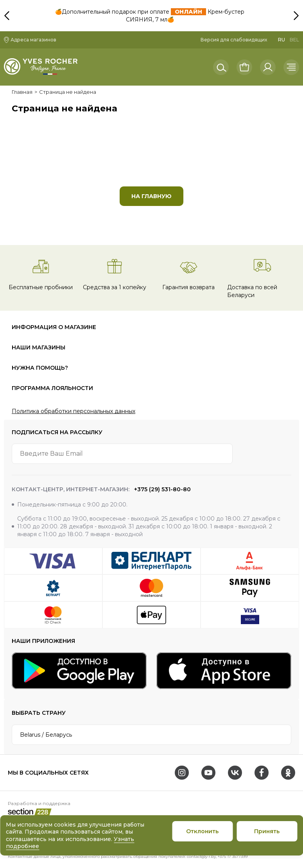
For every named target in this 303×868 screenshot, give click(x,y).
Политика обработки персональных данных (74, 411)
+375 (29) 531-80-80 (162, 489)
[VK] (235, 773)
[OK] (288, 773)
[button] (295, 6)
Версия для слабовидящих (234, 40)
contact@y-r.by (201, 856)
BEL (294, 40)
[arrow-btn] (281, 454)
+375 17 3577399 (233, 856)
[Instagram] (182, 773)
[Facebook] (262, 773)
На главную (151, 196)
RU (281, 40)
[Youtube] (208, 773)
